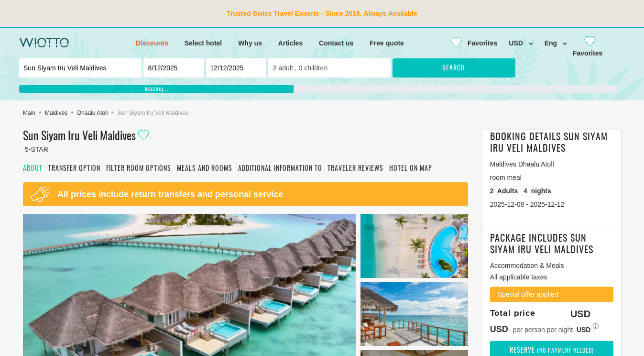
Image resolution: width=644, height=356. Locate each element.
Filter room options (139, 169)
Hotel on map (411, 169)
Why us (250, 43)
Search (454, 68)
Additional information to (280, 169)
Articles (290, 43)
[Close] (470, 43)
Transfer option (74, 169)
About (33, 169)
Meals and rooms (205, 169)
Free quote (387, 43)
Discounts (152, 43)
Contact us (336, 43)
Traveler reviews (355, 169)
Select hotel (203, 43)
